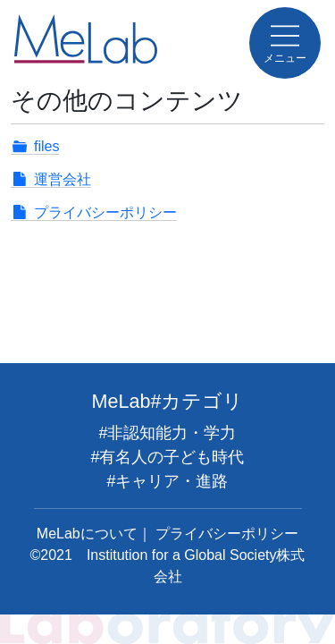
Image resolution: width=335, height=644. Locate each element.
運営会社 (63, 179)
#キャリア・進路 (167, 481)
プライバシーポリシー (105, 212)
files (46, 146)
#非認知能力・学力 (167, 433)
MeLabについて (87, 534)
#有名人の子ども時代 (167, 457)
